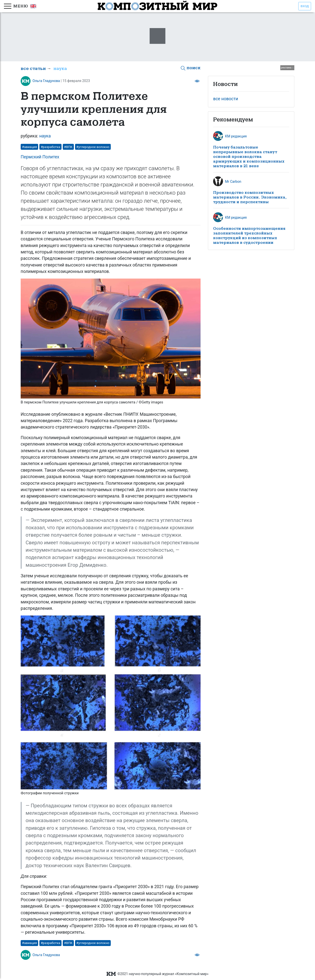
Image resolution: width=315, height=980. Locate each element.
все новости (226, 99)
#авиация (30, 147)
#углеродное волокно (93, 147)
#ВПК (68, 147)
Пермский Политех (40, 157)
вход (305, 6)
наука (60, 69)
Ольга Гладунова (46, 81)
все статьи (33, 69)
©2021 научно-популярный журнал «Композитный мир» (157, 974)
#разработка (50, 147)
